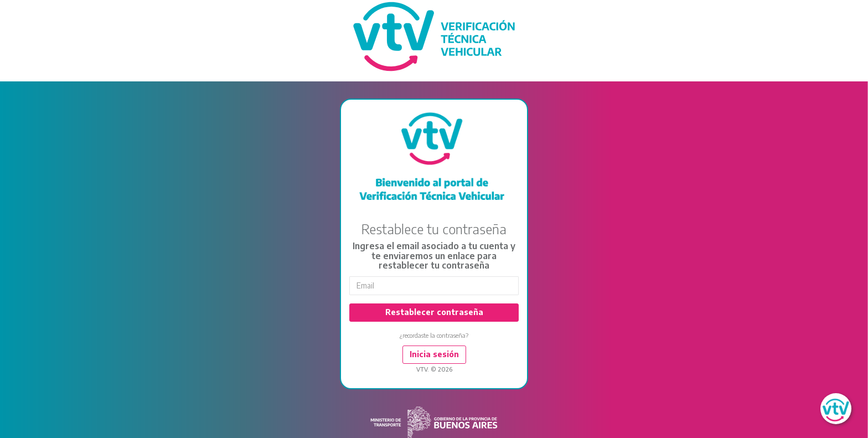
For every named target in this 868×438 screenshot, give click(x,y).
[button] (836, 409)
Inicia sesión (434, 354)
